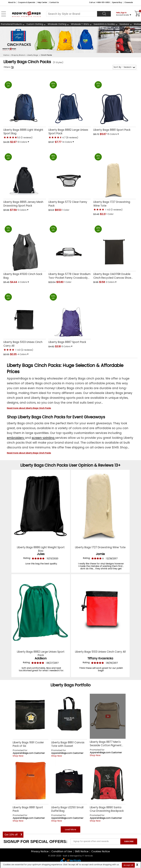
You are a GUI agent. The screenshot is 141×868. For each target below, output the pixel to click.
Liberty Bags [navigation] (33, 55)
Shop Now (18, 756)
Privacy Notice (40, 851)
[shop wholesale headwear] (126, 24)
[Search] (104, 14)
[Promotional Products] (13, 24)
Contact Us (54, 2)
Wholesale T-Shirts (80, 24)
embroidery (16, 438)
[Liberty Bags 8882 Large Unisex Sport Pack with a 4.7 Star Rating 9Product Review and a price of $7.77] (70, 109)
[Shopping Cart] (137, 14)
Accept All (128, 865)
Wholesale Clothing (57, 24)
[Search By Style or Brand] (72, 14)
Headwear (124, 24)
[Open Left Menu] (4, 14)
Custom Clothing (35, 24)
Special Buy (117, 2)
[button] (32, 142)
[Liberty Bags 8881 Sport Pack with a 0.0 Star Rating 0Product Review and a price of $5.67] (115, 105)
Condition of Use (62, 851)
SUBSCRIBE (129, 841)
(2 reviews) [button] (27, 350)
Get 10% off (11, 835)
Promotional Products (11, 24)
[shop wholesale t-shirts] (81, 24)
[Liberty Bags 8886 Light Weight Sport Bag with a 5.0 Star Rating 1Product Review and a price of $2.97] (25, 109)
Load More (70, 829)
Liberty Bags (62, 685)
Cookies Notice (101, 851)
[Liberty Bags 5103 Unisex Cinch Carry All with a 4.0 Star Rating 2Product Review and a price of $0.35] (25, 321)
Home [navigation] (6, 55)
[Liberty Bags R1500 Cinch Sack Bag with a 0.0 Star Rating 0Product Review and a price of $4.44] (25, 251)
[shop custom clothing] (36, 24)
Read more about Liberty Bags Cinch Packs (29, 408)
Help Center (42, 2)
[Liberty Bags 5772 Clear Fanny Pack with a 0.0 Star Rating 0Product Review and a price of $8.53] (70, 179)
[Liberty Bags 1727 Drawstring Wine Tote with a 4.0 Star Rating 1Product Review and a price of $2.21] (115, 181)
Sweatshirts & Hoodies (104, 24)
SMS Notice (82, 851)
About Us (12, 2)
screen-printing (43, 438)
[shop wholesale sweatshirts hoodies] (106, 24)
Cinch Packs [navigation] (46, 55)
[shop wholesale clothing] (58, 24)
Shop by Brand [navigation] (18, 55)
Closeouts (129, 2)
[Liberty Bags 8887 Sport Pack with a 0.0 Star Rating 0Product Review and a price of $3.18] (70, 318)
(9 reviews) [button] (72, 138)
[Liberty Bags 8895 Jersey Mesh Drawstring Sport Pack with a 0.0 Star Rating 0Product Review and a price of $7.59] (25, 179)
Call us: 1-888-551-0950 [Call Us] (99, 2)
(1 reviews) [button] (26, 138)
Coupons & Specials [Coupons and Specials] (27, 2)
